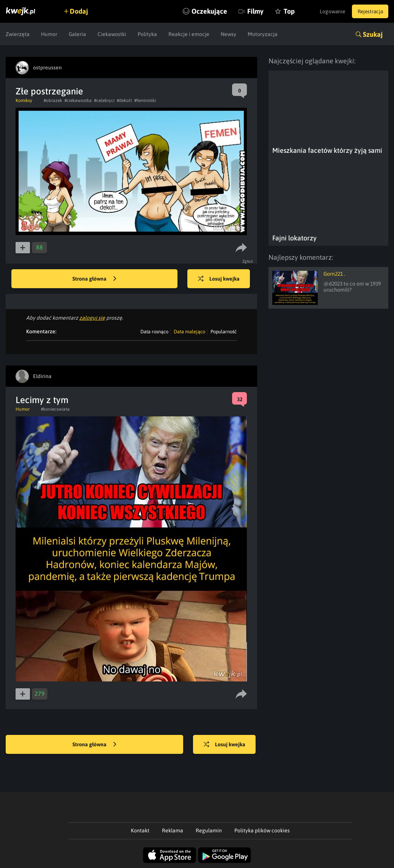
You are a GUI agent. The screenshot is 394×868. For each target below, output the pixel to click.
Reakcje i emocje (189, 34)
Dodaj (80, 11)
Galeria (77, 34)
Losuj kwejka (220, 279)
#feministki (145, 100)
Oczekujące (204, 11)
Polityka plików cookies (262, 830)
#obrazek (53, 100)
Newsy (228, 34)
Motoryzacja (263, 34)
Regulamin (209, 830)
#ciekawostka (78, 100)
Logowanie (329, 11)
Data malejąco (189, 332)
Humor (49, 34)
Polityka (147, 34)
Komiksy (24, 100)
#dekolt (124, 100)
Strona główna (94, 279)
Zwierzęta (18, 34)
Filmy (250, 11)
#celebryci (104, 100)
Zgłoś (248, 261)
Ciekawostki (112, 34)
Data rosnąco (154, 332)
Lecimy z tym (42, 400)
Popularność (224, 332)
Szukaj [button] (373, 34)
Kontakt (140, 830)
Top (283, 11)
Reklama (173, 830)
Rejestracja (369, 11)
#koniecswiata (55, 409)
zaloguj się (92, 318)
